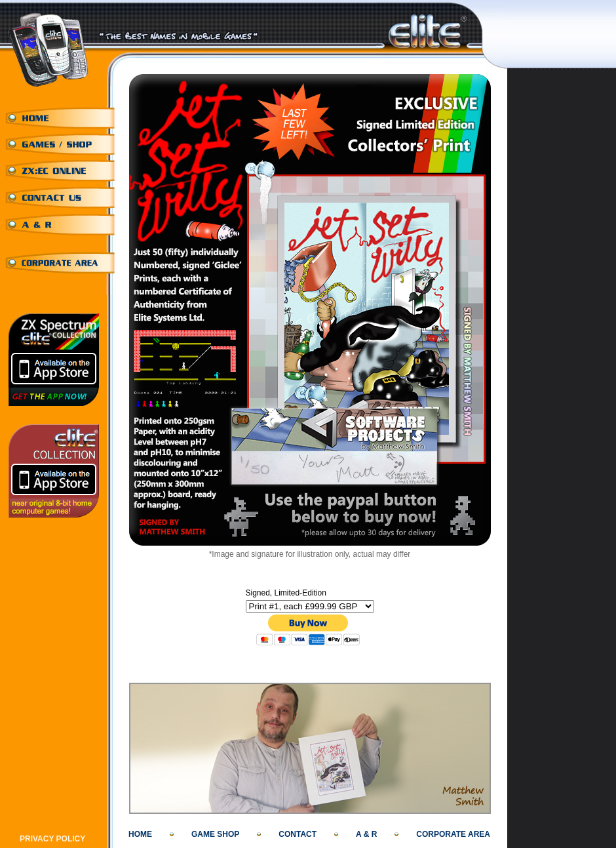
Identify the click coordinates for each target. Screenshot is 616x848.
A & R (366, 834)
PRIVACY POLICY (52, 839)
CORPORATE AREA (453, 834)
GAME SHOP (215, 834)
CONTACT (298, 834)
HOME (140, 834)
